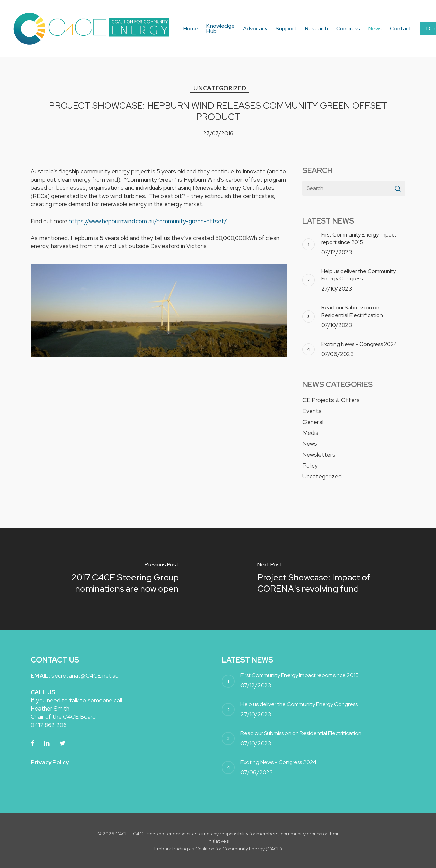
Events (312, 411)
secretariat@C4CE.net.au (85, 676)
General (313, 422)
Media (310, 433)
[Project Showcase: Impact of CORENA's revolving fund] (327, 579)
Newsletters (319, 455)
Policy (310, 466)
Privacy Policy (50, 762)
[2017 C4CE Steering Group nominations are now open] (109, 579)
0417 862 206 (49, 725)
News (310, 444)
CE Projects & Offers (331, 400)
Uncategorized (220, 88)
